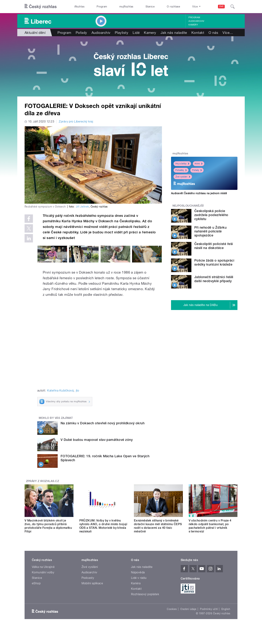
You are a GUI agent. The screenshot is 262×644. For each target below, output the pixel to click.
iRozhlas (80, 7)
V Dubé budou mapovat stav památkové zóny (97, 440)
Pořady (81, 33)
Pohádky (181, 170)
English (226, 609)
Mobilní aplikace (92, 583)
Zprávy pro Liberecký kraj (76, 122)
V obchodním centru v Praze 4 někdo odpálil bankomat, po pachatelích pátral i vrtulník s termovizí (210, 526)
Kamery (193, 25)
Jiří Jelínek (82, 207)
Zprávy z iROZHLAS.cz (43, 481)
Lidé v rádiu (139, 578)
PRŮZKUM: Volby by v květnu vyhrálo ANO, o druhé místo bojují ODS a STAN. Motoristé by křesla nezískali (103, 526)
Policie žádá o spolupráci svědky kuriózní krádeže (214, 262)
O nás (213, 33)
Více (228, 33)
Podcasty (88, 578)
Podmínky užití (209, 609)
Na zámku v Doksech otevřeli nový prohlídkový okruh (103, 423)
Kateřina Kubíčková (60, 391)
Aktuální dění (35, 33)
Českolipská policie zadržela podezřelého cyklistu (211, 215)
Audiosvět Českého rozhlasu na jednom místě (199, 193)
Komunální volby (43, 572)
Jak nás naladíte (174, 33)
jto (78, 391)
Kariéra (136, 583)
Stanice (150, 7)
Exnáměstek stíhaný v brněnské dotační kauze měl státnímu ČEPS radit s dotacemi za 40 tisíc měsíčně (158, 526)
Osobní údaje (188, 609)
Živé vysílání (183, 177)
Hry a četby (182, 164)
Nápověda (138, 572)
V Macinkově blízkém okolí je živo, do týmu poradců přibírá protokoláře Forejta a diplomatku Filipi (48, 526)
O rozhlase (173, 7)
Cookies (172, 609)
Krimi (199, 164)
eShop (36, 583)
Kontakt (198, 33)
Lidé (136, 33)
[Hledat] (233, 7)
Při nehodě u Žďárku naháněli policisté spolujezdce (210, 231)
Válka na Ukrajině (43, 567)
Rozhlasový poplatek (145, 594)
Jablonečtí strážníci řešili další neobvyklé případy (214, 279)
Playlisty (122, 33)
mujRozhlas (126, 7)
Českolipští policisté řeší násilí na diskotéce (214, 246)
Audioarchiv (196, 21)
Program (102, 7)
